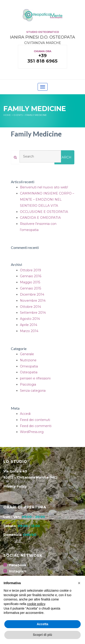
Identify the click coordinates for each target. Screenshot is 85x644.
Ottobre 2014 (30, 307)
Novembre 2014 (33, 301)
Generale (27, 354)
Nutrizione (28, 360)
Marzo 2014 (29, 331)
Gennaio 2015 (30, 288)
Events (18, 115)
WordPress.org (32, 432)
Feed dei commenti (36, 426)
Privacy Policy (15, 486)
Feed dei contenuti (35, 420)
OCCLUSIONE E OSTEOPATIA (44, 212)
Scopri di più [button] (42, 635)
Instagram (15, 571)
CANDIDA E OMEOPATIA (40, 218)
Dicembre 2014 (32, 294)
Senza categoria (33, 391)
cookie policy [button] (36, 604)
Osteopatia (29, 372)
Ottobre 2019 (30, 270)
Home (7, 115)
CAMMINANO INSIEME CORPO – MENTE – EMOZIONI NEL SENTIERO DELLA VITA (47, 199)
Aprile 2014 (29, 325)
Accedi (25, 414)
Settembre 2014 (33, 313)
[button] (79, 583)
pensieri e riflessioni (35, 378)
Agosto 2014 (30, 319)
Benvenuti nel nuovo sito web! (44, 187)
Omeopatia (29, 366)
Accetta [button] (42, 624)
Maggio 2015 (30, 282)
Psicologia (28, 384)
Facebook (15, 565)
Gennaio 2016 (31, 276)
